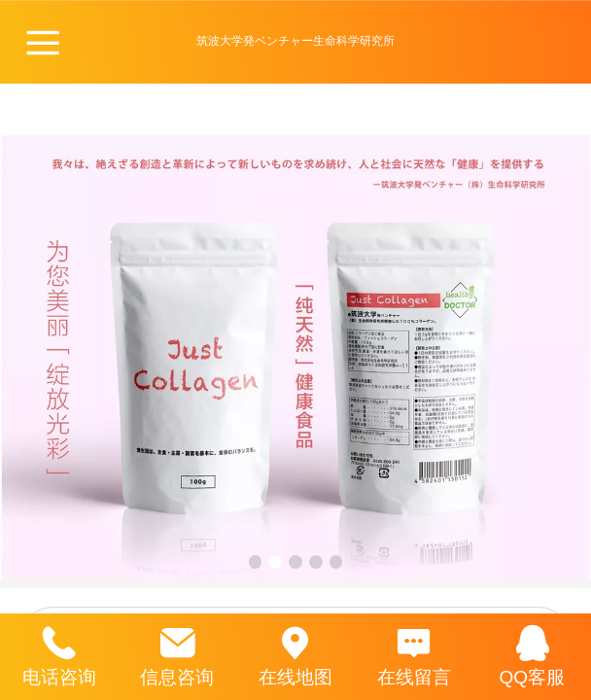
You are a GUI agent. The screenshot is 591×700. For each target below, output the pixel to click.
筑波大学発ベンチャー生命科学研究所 (295, 41)
